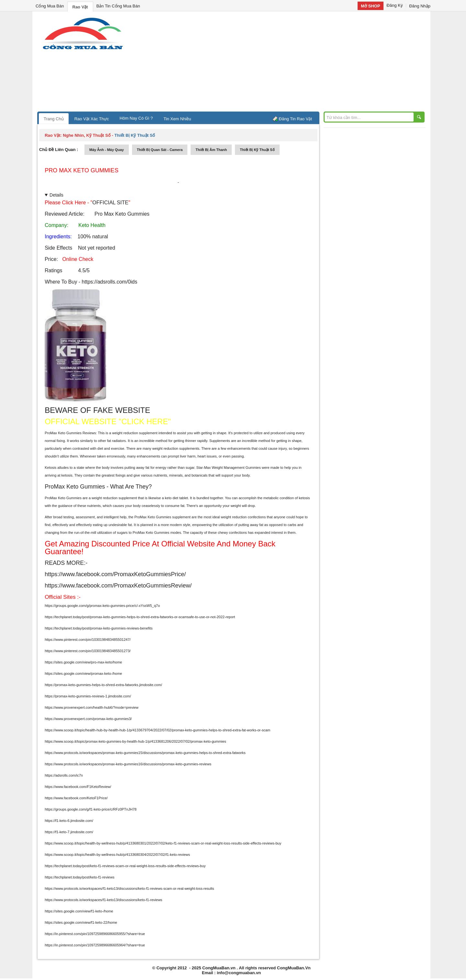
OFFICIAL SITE (110, 203)
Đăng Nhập (420, 6)
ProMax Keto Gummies (63, 498)
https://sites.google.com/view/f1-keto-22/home (81, 922)
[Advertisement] (288, 63)
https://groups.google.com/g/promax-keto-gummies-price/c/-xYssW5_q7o (102, 606)
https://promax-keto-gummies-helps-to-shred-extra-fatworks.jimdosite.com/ (103, 685)
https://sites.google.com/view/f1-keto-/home (79, 911)
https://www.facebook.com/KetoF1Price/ (76, 798)
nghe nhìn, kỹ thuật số (87, 135)
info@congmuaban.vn (239, 973)
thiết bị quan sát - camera (160, 150)
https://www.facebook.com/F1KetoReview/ (78, 787)
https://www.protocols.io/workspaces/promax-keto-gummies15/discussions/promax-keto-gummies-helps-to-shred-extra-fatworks (145, 753)
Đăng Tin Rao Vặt (295, 119)
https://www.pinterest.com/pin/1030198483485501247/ (88, 640)
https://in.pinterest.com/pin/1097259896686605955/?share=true (95, 934)
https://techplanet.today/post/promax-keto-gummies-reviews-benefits (99, 628)
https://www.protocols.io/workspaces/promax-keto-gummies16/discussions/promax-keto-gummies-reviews (128, 764)
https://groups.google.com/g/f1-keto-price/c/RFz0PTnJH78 (91, 809)
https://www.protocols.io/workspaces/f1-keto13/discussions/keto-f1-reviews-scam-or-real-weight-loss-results (129, 888)
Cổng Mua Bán (50, 6)
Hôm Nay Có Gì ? (136, 118)
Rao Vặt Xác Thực (92, 119)
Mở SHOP (370, 6)
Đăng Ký (395, 5)
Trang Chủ (54, 119)
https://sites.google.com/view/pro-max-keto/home (83, 662)
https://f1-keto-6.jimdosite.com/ (69, 821)
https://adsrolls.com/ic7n (64, 775)
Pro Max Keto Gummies (82, 170)
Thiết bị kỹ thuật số (257, 150)
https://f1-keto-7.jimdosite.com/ (69, 832)
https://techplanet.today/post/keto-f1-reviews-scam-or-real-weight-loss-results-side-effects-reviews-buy (125, 866)
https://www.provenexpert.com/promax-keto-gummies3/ (88, 719)
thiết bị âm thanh (211, 150)
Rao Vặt (80, 7)
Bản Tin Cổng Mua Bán (118, 6)
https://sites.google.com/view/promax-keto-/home (83, 673)
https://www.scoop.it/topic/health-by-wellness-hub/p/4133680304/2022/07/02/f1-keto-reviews (117, 855)
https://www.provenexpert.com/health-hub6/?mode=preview (92, 707)
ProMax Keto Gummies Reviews (70, 433)
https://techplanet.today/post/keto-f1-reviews (79, 877)
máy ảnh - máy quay (107, 150)
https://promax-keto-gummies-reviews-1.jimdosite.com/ (88, 696)
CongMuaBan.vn (219, 968)
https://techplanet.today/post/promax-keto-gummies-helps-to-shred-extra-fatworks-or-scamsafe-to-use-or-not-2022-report (140, 617)
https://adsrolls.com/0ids (109, 282)
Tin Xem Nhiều (177, 119)
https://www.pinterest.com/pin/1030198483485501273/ (88, 651)
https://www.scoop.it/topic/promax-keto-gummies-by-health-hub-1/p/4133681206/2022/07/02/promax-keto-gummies (135, 741)
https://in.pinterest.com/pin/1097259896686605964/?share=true (95, 945)
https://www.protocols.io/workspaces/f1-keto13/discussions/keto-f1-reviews (103, 900)
